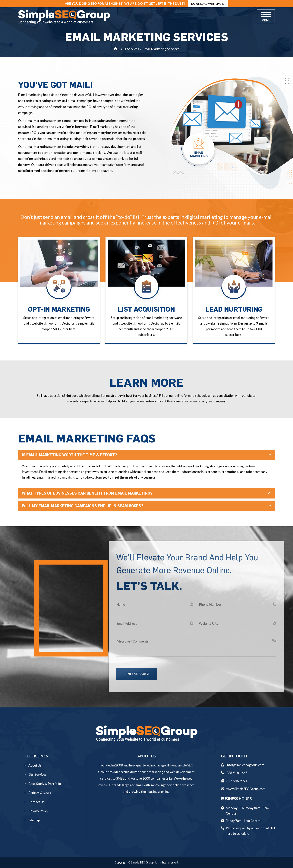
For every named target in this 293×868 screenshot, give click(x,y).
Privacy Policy (38, 811)
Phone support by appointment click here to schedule (251, 831)
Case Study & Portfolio (45, 784)
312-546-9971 (234, 781)
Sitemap (34, 820)
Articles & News (40, 793)
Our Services (130, 49)
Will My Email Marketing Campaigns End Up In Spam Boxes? (82, 506)
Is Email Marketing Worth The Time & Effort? (69, 455)
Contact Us (36, 802)
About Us (35, 765)
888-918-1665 (234, 773)
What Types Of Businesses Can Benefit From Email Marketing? (87, 493)
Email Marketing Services (161, 49)
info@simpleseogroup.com (243, 765)
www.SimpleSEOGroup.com (243, 789)
